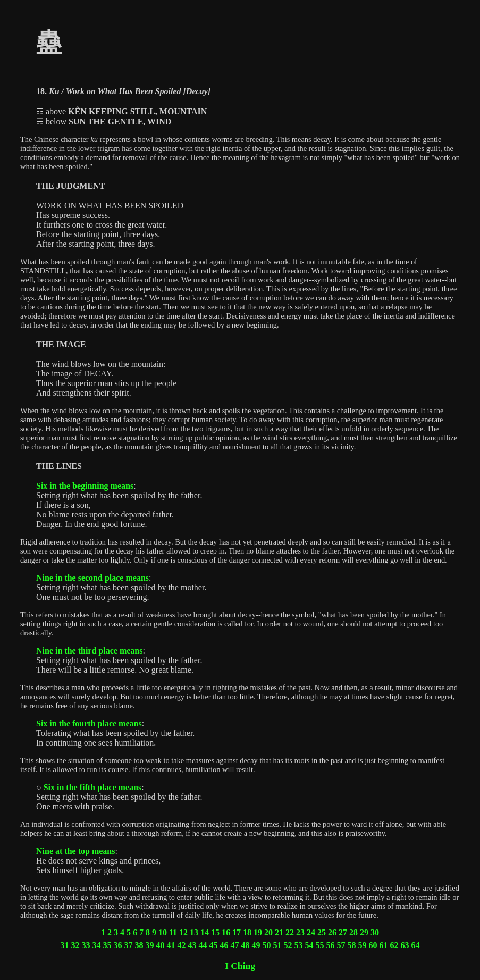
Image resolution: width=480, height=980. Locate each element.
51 (277, 945)
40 (161, 945)
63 (405, 945)
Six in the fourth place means (89, 723)
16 (226, 932)
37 (129, 945)
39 (150, 945)
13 (194, 932)
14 (205, 932)
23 (300, 932)
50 (267, 945)
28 (353, 932)
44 (203, 945)
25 (322, 932)
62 (394, 945)
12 (183, 932)
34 (97, 945)
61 (384, 945)
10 (163, 932)
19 (258, 932)
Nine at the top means (75, 851)
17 (237, 932)
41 (171, 945)
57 (341, 945)
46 (224, 945)
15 (215, 932)
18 (247, 932)
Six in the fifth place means (92, 787)
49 (256, 945)
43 (192, 945)
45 (214, 945)
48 (246, 945)
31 (65, 945)
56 (331, 945)
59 (363, 945)
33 (86, 945)
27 (343, 932)
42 (182, 945)
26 (332, 932)
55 (320, 945)
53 (299, 945)
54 (309, 945)
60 (373, 945)
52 (288, 945)
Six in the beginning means (85, 486)
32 (75, 945)
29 (364, 932)
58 (352, 945)
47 (235, 945)
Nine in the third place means (89, 651)
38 (139, 945)
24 (311, 932)
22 (290, 932)
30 (375, 932)
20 (268, 932)
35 (107, 945)
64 (416, 945)
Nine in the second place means (92, 578)
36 (118, 945)
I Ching (240, 966)
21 (279, 932)
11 (173, 932)
